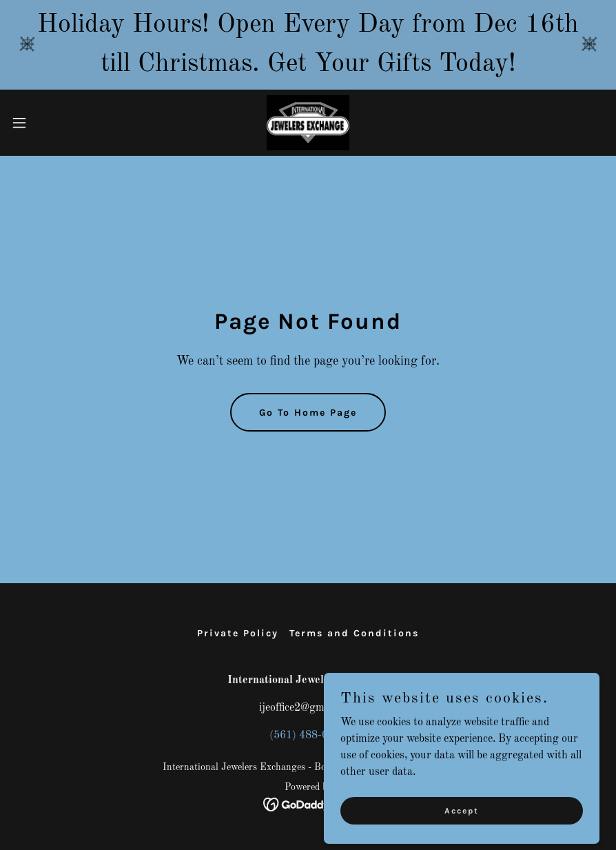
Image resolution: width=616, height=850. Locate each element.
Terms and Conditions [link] (354, 633)
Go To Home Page (308, 413)
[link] (308, 123)
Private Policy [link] (238, 633)
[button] (51, 123)
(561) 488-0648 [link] (308, 736)
